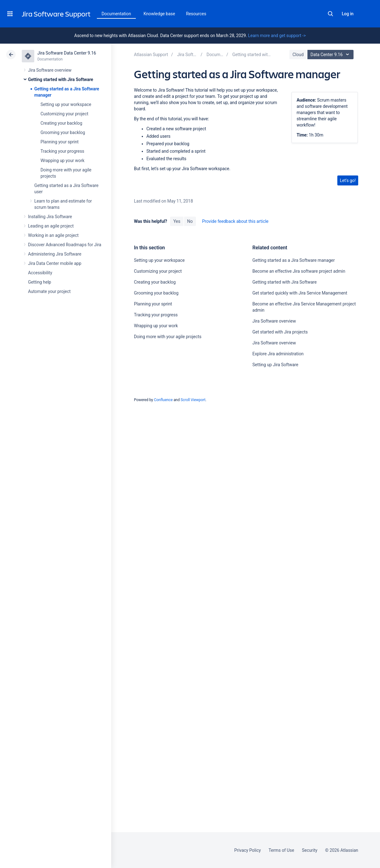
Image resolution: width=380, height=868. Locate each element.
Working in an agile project (53, 235)
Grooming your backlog (63, 132)
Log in (348, 14)
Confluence (163, 400)
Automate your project (49, 291)
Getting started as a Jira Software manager (293, 260)
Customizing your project (64, 114)
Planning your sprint (59, 142)
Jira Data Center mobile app (55, 263)
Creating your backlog (61, 123)
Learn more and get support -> (277, 36)
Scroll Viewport (193, 400)
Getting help (40, 282)
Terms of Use (281, 850)
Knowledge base (159, 14)
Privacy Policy (247, 850)
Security (310, 850)
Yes (177, 221)
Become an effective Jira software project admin (299, 271)
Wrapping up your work (62, 161)
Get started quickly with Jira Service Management (300, 293)
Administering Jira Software (55, 254)
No (190, 221)
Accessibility (40, 273)
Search (330, 14)
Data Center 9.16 (331, 55)
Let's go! (348, 180)
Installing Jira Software (50, 217)
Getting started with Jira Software (61, 79)
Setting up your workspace (66, 104)
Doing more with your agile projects (168, 337)
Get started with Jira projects (280, 332)
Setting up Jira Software (275, 365)
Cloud (298, 55)
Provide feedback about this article (235, 221)
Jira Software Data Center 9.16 (67, 53)
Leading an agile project (51, 226)
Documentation (116, 14)
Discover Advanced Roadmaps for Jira (65, 245)
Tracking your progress (62, 151)
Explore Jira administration (278, 354)
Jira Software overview (50, 70)
